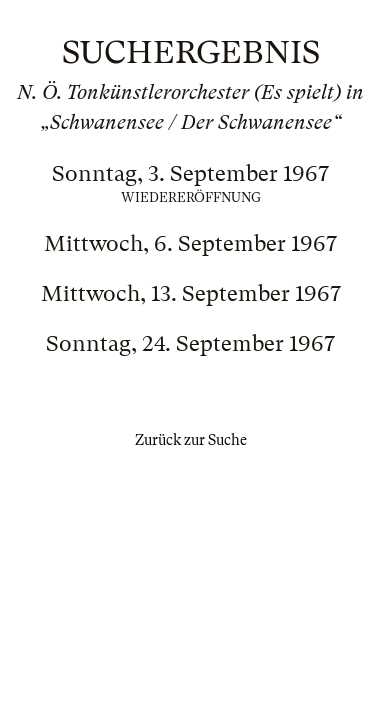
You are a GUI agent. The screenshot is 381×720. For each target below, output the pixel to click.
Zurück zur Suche (191, 440)
